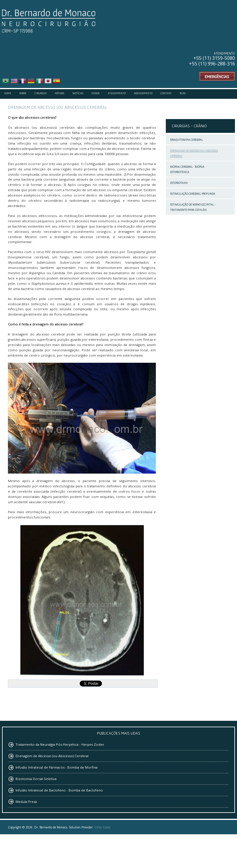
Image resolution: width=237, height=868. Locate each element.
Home (8, 93)
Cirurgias (41, 93)
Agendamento (143, 93)
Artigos (59, 93)
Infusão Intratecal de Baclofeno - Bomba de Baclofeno (59, 790)
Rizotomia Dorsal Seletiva (36, 779)
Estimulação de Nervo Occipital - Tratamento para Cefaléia (193, 207)
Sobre (23, 93)
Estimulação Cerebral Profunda (193, 194)
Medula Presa (26, 802)
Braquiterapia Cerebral (187, 140)
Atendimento (117, 93)
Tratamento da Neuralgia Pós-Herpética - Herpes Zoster (60, 744)
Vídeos (96, 93)
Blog (183, 93)
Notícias (78, 93)
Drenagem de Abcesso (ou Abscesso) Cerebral (194, 153)
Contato (166, 93)
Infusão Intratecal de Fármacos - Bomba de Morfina (57, 767)
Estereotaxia (179, 183)
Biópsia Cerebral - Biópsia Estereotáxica (187, 169)
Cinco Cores (102, 827)
